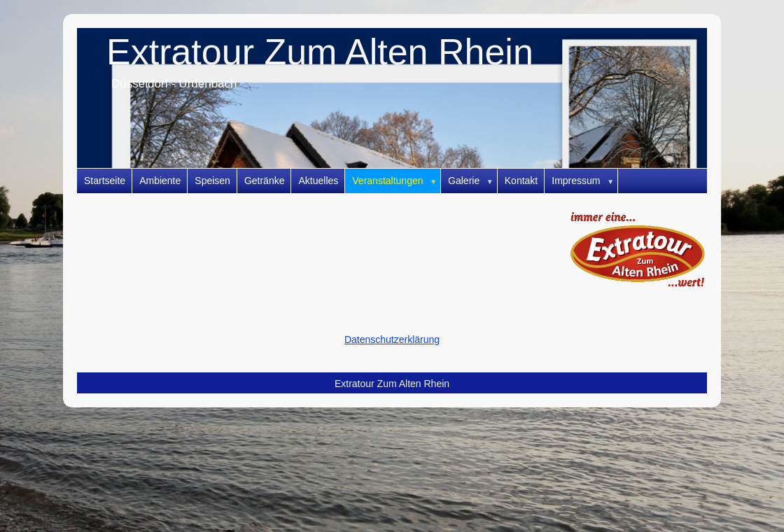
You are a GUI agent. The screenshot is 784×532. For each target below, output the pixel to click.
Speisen (212, 181)
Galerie (473, 181)
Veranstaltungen (397, 181)
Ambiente (160, 181)
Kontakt (521, 181)
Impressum (585, 181)
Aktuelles (318, 181)
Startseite (105, 181)
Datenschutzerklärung (392, 339)
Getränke (265, 181)
